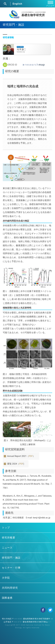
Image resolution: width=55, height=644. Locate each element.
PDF (31, 456)
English (17, 4)
